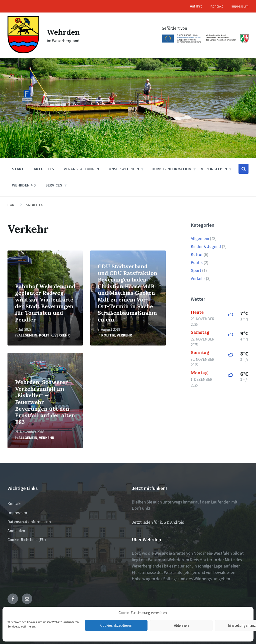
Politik (46, 335)
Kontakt (15, 503)
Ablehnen (181, 625)
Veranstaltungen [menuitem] (81, 169)
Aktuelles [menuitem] (44, 169)
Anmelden (16, 530)
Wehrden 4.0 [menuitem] (24, 185)
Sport (196, 270)
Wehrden (63, 32)
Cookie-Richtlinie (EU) (27, 539)
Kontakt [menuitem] (217, 6)
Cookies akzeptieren (116, 625)
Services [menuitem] (54, 185)
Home (12, 205)
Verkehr (62, 335)
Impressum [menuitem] (240, 6)
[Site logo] (23, 52)
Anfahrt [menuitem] (196, 6)
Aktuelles (34, 205)
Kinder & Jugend (206, 246)
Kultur (197, 254)
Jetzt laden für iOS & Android (158, 522)
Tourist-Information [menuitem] (170, 169)
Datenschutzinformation (29, 521)
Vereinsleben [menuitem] (214, 169)
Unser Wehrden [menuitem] (124, 169)
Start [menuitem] (18, 169)
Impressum (17, 512)
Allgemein (28, 335)
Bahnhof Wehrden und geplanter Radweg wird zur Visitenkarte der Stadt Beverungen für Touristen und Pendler (45, 303)
